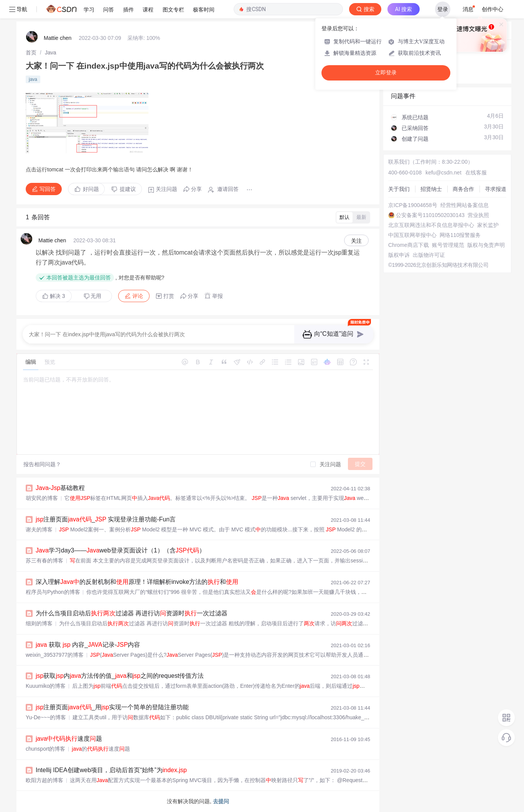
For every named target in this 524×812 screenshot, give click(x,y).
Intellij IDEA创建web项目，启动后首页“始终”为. (111, 770)
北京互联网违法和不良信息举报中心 (431, 225)
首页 (31, 53)
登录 (443, 9)
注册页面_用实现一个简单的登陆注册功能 (112, 707)
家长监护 (488, 225)
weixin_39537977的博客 (55, 655)
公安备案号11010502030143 (430, 215)
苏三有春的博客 (44, 561)
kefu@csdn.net (443, 173)
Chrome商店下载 (409, 245)
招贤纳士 (431, 189)
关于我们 (399, 189)
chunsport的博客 (45, 749)
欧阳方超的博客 (44, 780)
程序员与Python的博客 (53, 592)
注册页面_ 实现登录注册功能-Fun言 (106, 519)
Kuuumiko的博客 (46, 686)
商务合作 (463, 189)
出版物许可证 (429, 255)
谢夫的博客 (39, 529)
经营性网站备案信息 (465, 205)
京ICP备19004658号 (413, 205)
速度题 (69, 739)
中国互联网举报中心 (412, 235)
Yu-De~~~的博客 (46, 717)
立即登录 (386, 73)
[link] (31, 53)
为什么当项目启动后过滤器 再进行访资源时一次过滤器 (132, 613)
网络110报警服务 (460, 235)
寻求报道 (496, 189)
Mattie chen (58, 38)
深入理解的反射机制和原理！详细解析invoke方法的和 (137, 582)
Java (51, 53)
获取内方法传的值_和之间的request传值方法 (120, 676)
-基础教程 (60, 488)
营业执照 (478, 215)
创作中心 (493, 9)
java (33, 79)
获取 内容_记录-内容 (88, 645)
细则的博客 (39, 623)
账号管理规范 (448, 245)
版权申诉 (399, 255)
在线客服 (476, 173)
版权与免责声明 (486, 245)
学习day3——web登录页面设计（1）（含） (120, 550)
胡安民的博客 (42, 498)
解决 (54, 296)
